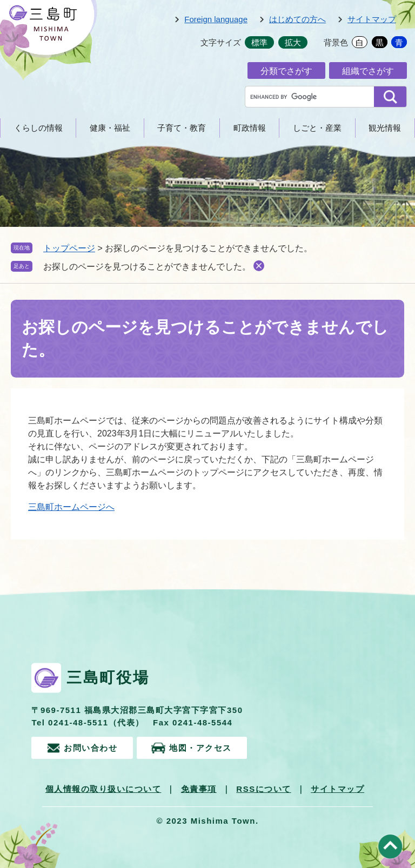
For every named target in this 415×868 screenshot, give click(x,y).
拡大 (293, 42)
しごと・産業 (317, 128)
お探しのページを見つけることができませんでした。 (147, 267)
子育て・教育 (182, 128)
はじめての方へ (297, 19)
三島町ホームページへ (71, 507)
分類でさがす (286, 71)
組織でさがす (368, 71)
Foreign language (216, 19)
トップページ (69, 248)
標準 (259, 42)
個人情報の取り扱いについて (103, 789)
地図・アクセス (202, 747)
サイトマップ (372, 19)
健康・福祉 (110, 128)
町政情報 (250, 128)
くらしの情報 (38, 128)
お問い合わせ (91, 747)
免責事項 (199, 789)
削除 (259, 266)
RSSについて (263, 789)
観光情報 (385, 128)
